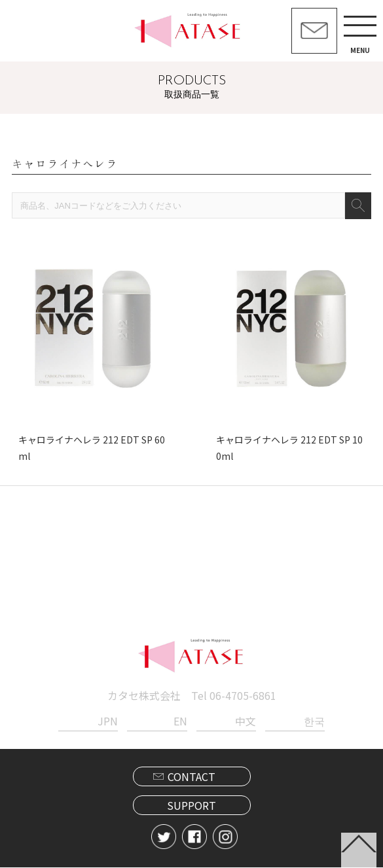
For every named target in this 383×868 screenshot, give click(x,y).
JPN (108, 721)
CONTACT (191, 778)
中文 (246, 721)
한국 (314, 721)
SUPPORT (191, 807)
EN (180, 721)
